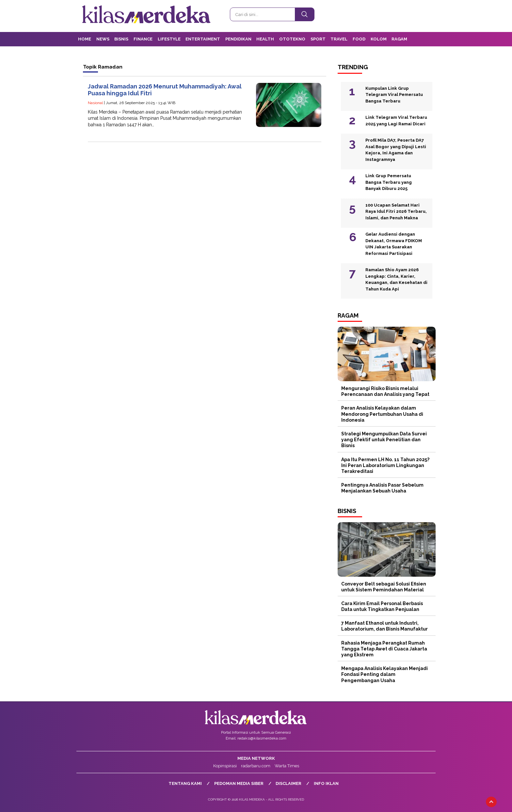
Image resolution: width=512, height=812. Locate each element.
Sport (318, 39)
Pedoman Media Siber (239, 783)
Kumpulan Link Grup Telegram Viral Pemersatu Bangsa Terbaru (394, 95)
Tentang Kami (185, 783)
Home (85, 39)
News (103, 39)
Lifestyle (169, 39)
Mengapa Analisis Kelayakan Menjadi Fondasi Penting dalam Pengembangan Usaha (384, 674)
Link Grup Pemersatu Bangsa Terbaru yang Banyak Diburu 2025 (389, 182)
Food (359, 39)
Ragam (399, 39)
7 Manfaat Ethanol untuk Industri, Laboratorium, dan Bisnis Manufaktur (384, 626)
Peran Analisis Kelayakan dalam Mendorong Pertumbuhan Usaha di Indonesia (382, 414)
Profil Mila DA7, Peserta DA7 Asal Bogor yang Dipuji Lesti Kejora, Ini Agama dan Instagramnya (396, 150)
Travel (339, 39)
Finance (143, 39)
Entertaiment (203, 39)
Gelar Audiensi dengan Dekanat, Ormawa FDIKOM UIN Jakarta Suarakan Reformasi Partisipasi (394, 244)
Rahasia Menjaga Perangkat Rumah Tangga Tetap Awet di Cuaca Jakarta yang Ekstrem (384, 649)
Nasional (95, 103)
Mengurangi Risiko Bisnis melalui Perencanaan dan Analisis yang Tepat (385, 391)
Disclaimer (288, 783)
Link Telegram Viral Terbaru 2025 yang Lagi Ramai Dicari (396, 121)
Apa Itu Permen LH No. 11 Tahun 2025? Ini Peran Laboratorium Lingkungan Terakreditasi (385, 465)
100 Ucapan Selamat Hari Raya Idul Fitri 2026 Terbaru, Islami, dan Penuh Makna (396, 211)
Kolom (379, 39)
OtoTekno (292, 39)
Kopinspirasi (225, 766)
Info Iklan (326, 783)
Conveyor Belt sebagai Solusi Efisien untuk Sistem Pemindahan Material (384, 587)
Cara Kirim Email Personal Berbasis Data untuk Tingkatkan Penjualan (382, 606)
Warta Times (287, 766)
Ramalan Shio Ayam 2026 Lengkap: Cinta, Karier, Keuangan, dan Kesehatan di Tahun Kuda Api (396, 279)
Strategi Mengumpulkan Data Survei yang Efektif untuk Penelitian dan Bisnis (384, 440)
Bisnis (121, 39)
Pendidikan (238, 39)
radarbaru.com (256, 766)
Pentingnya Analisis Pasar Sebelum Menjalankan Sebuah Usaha (382, 488)
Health (265, 39)
